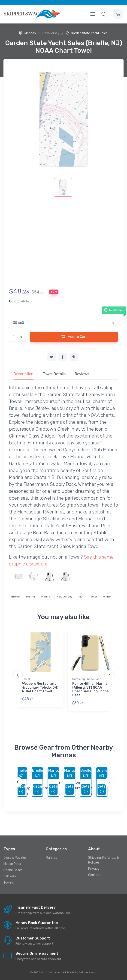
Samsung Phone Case (87, 679)
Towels (9, 883)
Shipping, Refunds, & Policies (103, 860)
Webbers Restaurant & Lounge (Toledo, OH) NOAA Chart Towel (40, 688)
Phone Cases (13, 870)
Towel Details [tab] (54, 374)
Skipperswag (88, 972)
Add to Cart (74, 336)
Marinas (28, 33)
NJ (81, 597)
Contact (95, 875)
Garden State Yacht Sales (87, 33)
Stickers (10, 876)
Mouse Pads (12, 864)
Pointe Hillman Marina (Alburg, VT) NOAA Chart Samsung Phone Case (90, 689)
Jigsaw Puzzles (15, 858)
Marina (30, 597)
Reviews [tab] (82, 374)
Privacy (94, 869)
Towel (93, 597)
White (107, 597)
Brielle (15, 597)
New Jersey (65, 597)
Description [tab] (24, 374)
